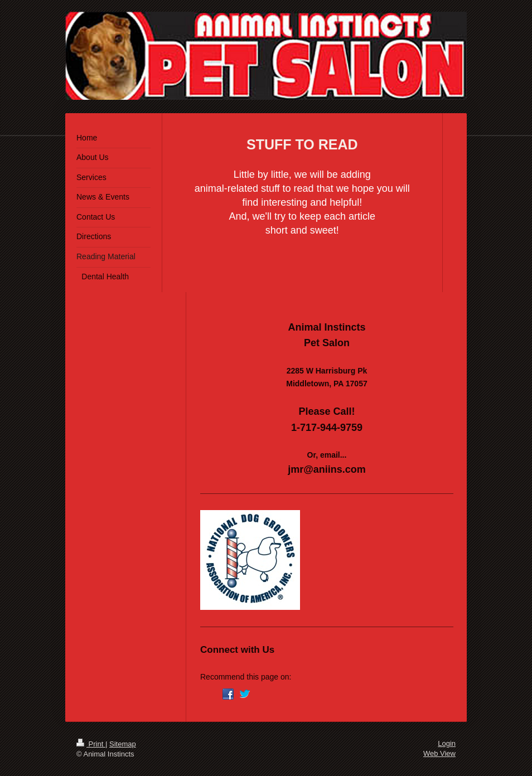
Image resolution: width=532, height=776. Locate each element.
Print (91, 744)
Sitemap (123, 744)
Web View (439, 753)
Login (447, 743)
